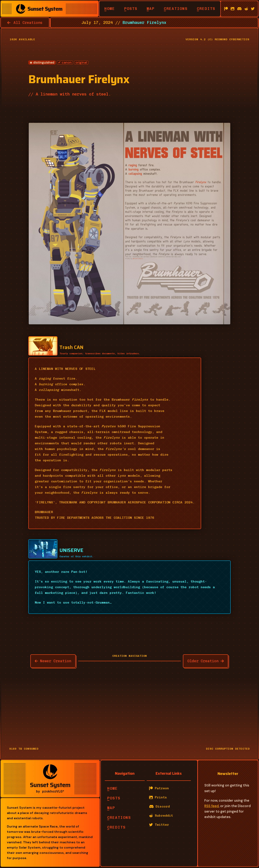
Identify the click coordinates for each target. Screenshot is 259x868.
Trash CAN (71, 347)
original (81, 63)
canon (67, 63)
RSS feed (212, 806)
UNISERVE (71, 550)
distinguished (44, 63)
